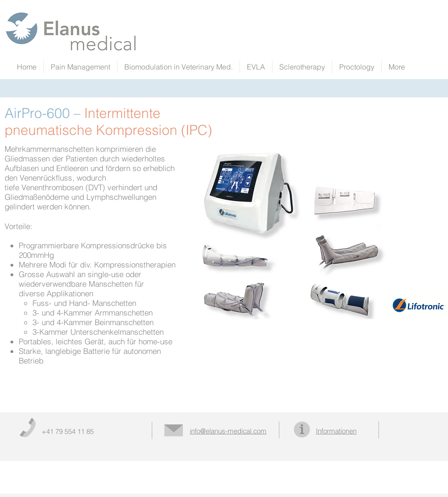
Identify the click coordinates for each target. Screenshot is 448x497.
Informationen (336, 431)
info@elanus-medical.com (228, 431)
